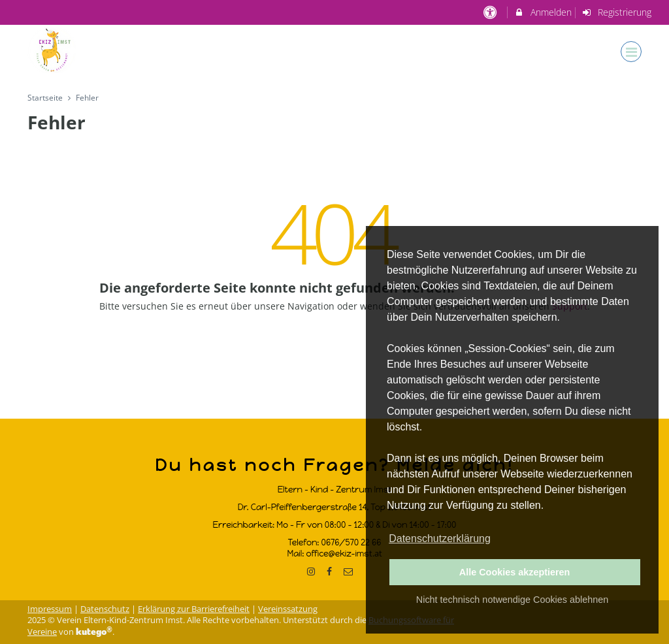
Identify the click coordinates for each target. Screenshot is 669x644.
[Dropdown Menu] (631, 52)
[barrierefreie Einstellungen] (491, 12)
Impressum (50, 609)
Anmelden (543, 12)
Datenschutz (105, 609)
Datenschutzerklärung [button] (440, 539)
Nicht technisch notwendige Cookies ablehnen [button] (512, 600)
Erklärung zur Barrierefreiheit (194, 609)
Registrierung (617, 12)
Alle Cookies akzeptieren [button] (515, 572)
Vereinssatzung (288, 609)
